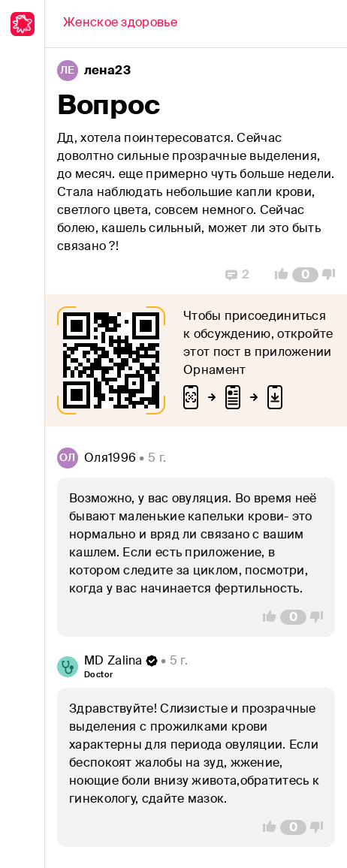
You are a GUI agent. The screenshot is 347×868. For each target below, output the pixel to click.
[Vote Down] (333, 275)
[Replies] (237, 275)
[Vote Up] (277, 275)
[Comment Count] (305, 275)
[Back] (120, 24)
